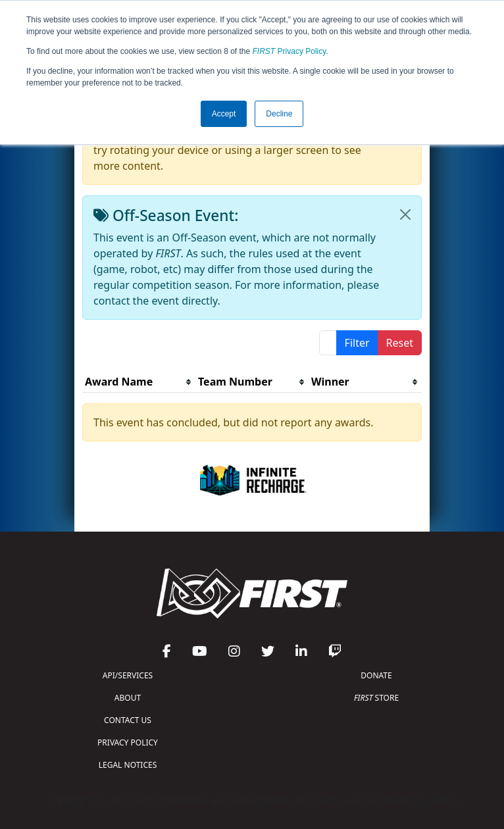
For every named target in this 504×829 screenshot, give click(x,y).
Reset (400, 343)
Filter (357, 343)
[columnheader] (139, 382)
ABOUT (128, 698)
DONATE (376, 675)
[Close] (405, 214)
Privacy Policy (290, 51)
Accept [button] (224, 114)
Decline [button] (279, 114)
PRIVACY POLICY (128, 742)
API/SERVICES (128, 675)
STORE (376, 698)
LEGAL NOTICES (128, 765)
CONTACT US (128, 720)
